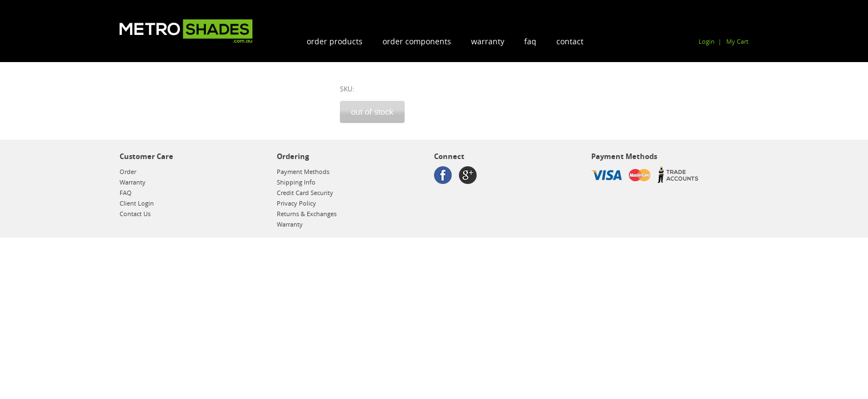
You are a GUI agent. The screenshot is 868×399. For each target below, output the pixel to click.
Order (128, 172)
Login (707, 41)
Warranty (488, 41)
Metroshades (186, 31)
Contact (570, 41)
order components (417, 41)
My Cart (737, 41)
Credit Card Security (305, 193)
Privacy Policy (296, 203)
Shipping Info (296, 182)
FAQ (530, 41)
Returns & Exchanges (307, 214)
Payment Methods (303, 172)
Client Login (137, 203)
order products (335, 41)
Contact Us (135, 214)
